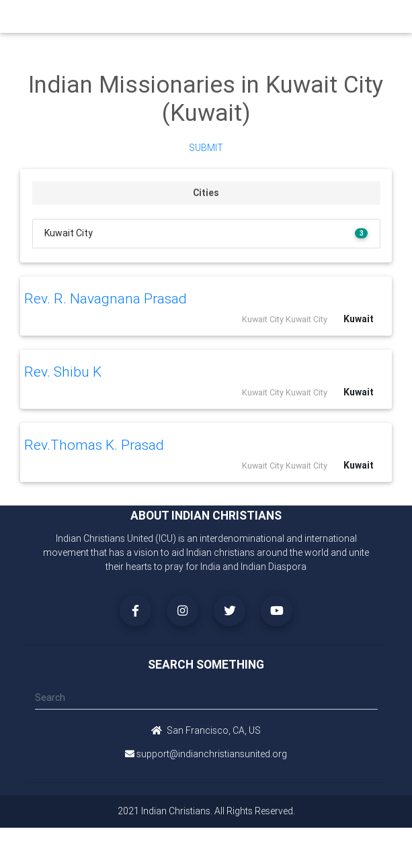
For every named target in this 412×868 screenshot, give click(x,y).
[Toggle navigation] (371, 20)
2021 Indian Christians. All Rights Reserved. (206, 811)
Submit (206, 148)
